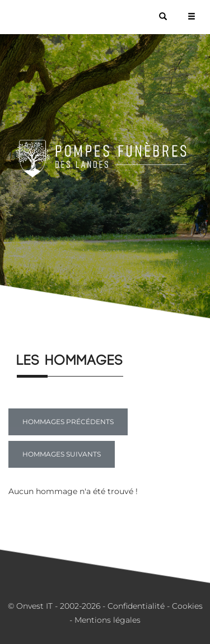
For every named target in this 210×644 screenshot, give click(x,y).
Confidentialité (136, 606)
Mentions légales (108, 620)
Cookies (187, 606)
